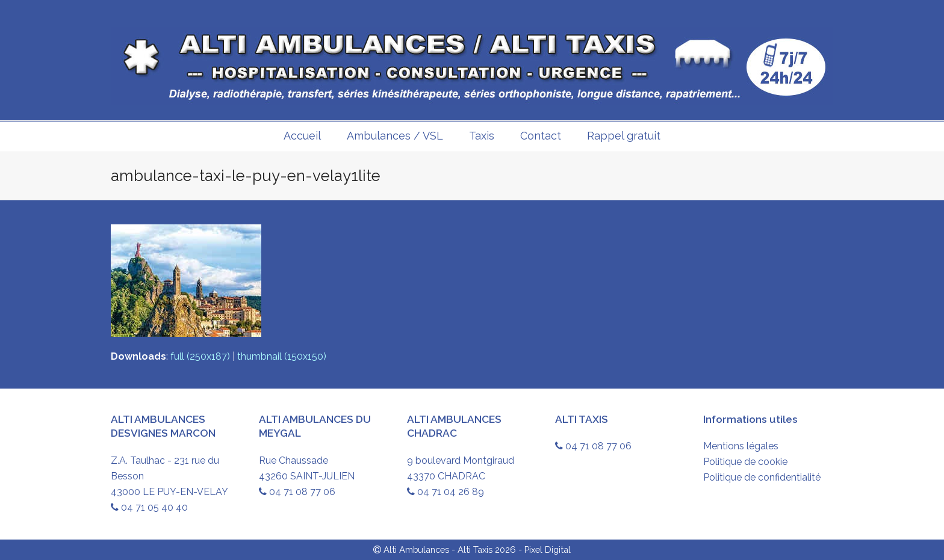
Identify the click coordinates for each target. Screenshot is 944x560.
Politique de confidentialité (762, 477)
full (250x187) (200, 356)
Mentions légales (741, 446)
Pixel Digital (548, 549)
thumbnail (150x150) (282, 356)
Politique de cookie (745, 462)
